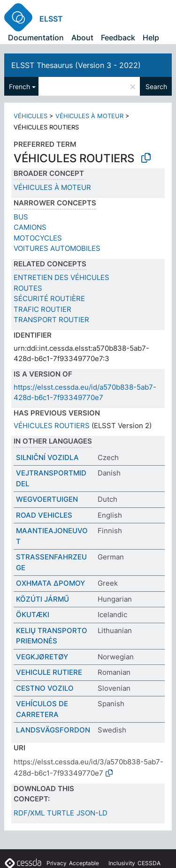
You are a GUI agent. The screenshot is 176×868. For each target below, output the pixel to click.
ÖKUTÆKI (33, 615)
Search (156, 87)
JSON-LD (92, 813)
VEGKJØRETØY (42, 657)
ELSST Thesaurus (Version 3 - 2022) (76, 65)
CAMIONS (30, 227)
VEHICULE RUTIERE (49, 672)
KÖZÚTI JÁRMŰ (42, 599)
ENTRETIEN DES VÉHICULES (61, 277)
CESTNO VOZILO (45, 688)
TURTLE (61, 813)
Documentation (36, 38)
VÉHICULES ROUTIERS (52, 426)
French (19, 87)
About (82, 38)
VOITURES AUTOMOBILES (57, 248)
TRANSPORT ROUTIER (51, 320)
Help (151, 38)
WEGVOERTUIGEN (47, 499)
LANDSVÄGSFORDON (53, 730)
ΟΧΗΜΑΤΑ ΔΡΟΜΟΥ (50, 583)
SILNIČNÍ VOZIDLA (47, 457)
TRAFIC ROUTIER (42, 309)
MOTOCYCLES (38, 238)
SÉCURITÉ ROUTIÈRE (49, 298)
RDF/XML (29, 813)
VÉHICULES (31, 116)
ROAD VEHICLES (44, 515)
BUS (21, 217)
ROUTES (28, 288)
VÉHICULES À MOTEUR (89, 116)
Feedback (118, 38)
